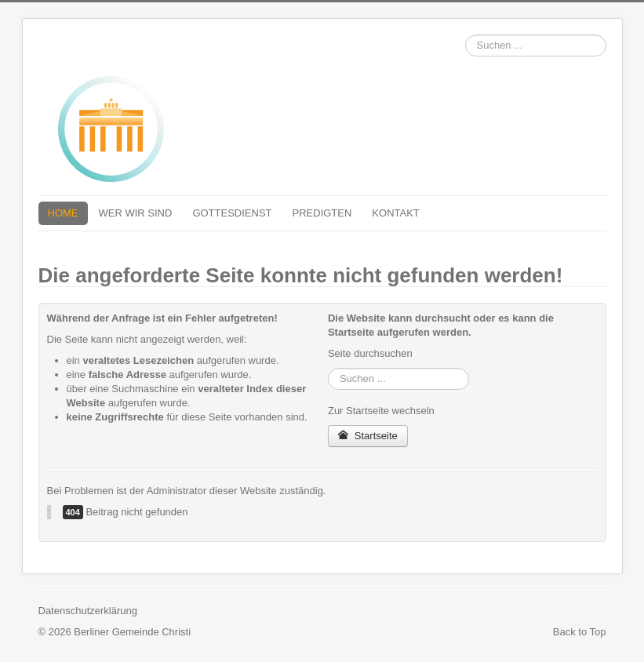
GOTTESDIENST (232, 213)
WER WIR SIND (136, 213)
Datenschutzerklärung (88, 611)
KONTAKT (395, 213)
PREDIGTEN (322, 213)
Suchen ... (466, 35)
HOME (63, 213)
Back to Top (580, 632)
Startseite (368, 436)
